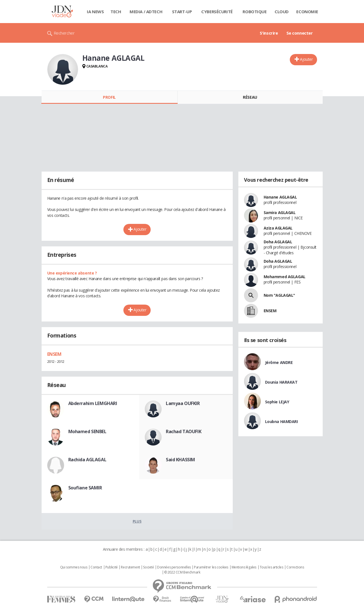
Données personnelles (174, 567)
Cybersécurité (217, 12)
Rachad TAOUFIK (184, 431)
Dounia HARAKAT (281, 382)
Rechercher (64, 33)
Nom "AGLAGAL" (280, 295)
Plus (137, 521)
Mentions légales (244, 567)
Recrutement (130, 567)
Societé (148, 567)
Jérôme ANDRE (279, 362)
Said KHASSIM (180, 460)
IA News (95, 12)
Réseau (250, 97)
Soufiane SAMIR (85, 488)
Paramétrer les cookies (211, 567)
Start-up (182, 12)
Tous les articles (272, 567)
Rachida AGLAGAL (87, 460)
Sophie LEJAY (277, 402)
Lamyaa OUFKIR (183, 403)
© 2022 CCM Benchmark (182, 572)
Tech (116, 12)
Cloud (282, 12)
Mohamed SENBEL (87, 431)
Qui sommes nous (74, 567)
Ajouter (306, 59)
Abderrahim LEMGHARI (93, 403)
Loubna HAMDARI (282, 421)
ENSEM (54, 354)
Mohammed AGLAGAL (285, 277)
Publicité (112, 567)
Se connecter (300, 33)
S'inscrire (269, 33)
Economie (307, 12)
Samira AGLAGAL (280, 212)
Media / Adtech (146, 12)
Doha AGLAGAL (278, 242)
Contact (96, 567)
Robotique (255, 12)
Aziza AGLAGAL (278, 228)
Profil (109, 97)
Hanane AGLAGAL (280, 197)
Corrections (295, 567)
